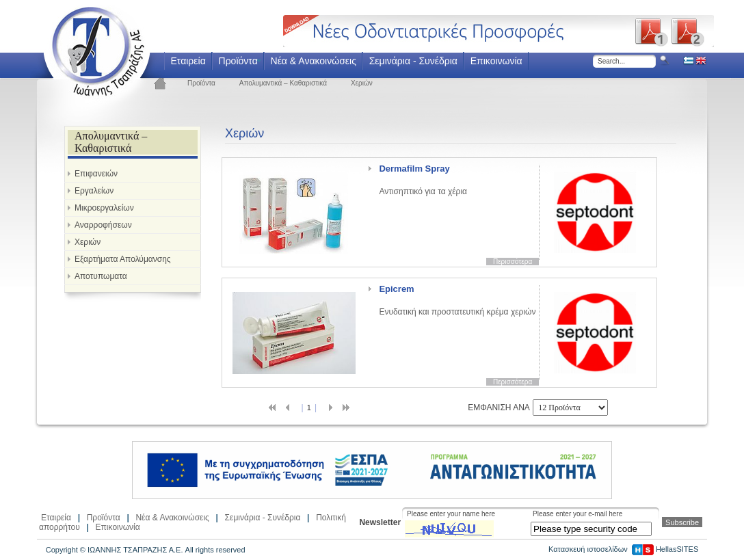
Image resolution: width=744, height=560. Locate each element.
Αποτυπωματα (101, 276)
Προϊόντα (238, 61)
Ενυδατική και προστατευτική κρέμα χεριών (457, 300)
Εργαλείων (94, 191)
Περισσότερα (513, 262)
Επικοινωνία (496, 61)
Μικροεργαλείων (104, 208)
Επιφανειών (96, 174)
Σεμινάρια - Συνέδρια (413, 61)
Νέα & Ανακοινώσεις (314, 61)
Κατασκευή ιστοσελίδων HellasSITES (623, 549)
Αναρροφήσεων (103, 225)
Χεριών (362, 83)
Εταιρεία (188, 61)
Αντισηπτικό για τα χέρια (423, 180)
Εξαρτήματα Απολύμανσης (123, 259)
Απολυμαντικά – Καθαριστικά (283, 83)
